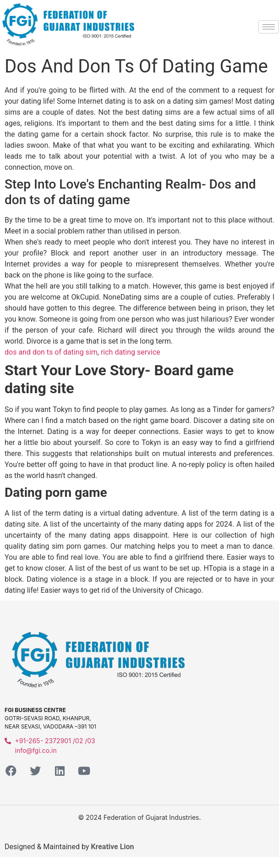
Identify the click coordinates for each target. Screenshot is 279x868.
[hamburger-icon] (269, 27)
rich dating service (131, 352)
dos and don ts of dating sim (51, 352)
